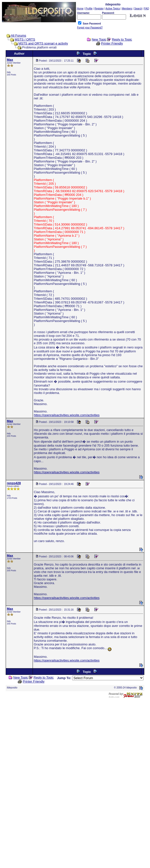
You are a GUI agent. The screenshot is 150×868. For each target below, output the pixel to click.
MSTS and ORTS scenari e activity (43, 43)
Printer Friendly (112, 43)
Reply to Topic (122, 39)
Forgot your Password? (90, 28)
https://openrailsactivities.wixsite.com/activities (67, 415)
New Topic (99, 39)
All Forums (19, 35)
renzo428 (14, 483)
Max (10, 60)
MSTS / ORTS (25, 39)
